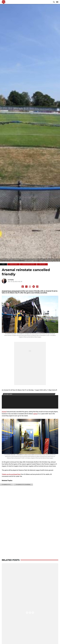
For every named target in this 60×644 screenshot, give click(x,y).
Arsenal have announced (11, 291)
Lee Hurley (11, 280)
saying (35, 414)
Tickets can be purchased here (11, 474)
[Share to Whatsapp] (30, 287)
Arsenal (4, 412)
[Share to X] (26, 287)
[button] (54, 2)
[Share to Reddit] (34, 287)
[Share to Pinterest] (37, 287)
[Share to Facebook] (23, 287)
